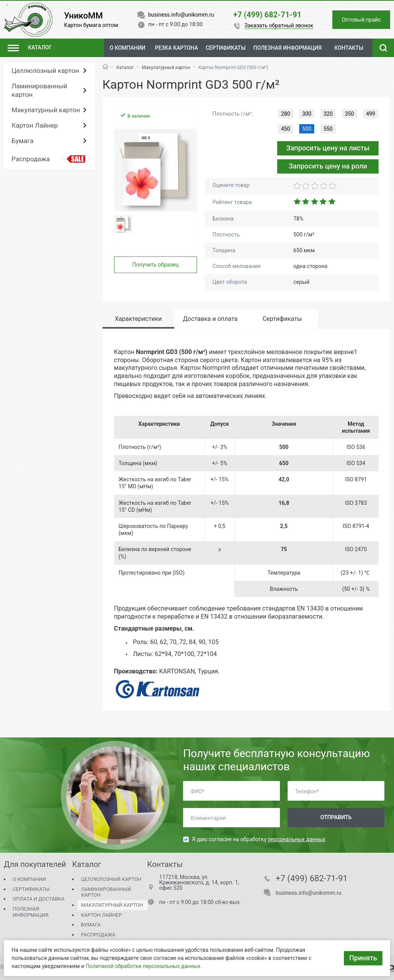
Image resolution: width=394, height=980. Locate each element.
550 (328, 129)
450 (286, 129)
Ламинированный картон (39, 90)
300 (307, 114)
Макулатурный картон (46, 110)
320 (328, 114)
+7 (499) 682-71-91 (312, 879)
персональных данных (297, 839)
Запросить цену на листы (328, 148)
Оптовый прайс (361, 20)
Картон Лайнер (35, 125)
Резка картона (177, 48)
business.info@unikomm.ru (309, 893)
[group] (156, 170)
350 (349, 114)
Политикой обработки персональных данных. (144, 966)
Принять (363, 958)
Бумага (23, 141)
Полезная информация (31, 912)
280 (286, 114)
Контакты (349, 48)
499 (371, 114)
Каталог (125, 67)
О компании (128, 48)
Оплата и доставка (39, 899)
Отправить (336, 817)
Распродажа (31, 159)
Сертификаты (31, 889)
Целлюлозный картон (45, 71)
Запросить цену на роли (328, 166)
